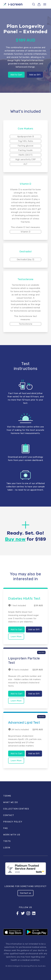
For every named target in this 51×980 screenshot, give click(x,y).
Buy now (15, 539)
